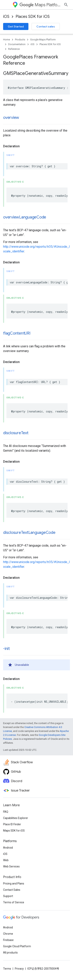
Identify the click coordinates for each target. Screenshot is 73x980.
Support (8, 896)
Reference (14, 49)
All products (10, 953)
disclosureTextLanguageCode (29, 533)
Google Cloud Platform (17, 946)
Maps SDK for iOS (14, 831)
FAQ (6, 812)
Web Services (11, 866)
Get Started (16, 26)
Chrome (8, 934)
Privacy (19, 969)
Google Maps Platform (43, 40)
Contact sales (46, 26)
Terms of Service (14, 902)
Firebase (8, 940)
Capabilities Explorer (16, 818)
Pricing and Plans (14, 884)
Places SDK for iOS (33, 17)
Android (8, 848)
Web (6, 860)
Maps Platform (40, 5)
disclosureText (16, 433)
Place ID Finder (12, 824)
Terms (7, 969)
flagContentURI (17, 333)
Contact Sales (12, 890)
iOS (6, 17)
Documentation (17, 44)
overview (11, 118)
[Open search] (66, 5)
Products (20, 40)
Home (7, 40)
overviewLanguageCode (25, 217)
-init (6, 649)
